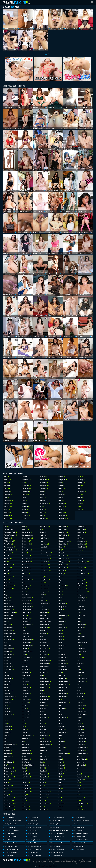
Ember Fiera (27, 672)
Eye (24, 723)
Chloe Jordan (27, 562)
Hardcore (45, 480)
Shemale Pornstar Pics (45, 866)
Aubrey (7, 661)
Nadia (61, 625)
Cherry (25, 553)
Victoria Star (81, 744)
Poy (61, 801)
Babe (7, 489)
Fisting (25, 510)
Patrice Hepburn (64, 753)
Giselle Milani (27, 750)
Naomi (61, 643)
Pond (61, 792)
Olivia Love (63, 729)
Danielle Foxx (27, 619)
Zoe (79, 801)
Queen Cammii (82, 526)
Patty (61, 756)
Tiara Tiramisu (82, 672)
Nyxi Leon (62, 726)
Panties (62, 477)
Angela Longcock (10, 607)
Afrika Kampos (9, 541)
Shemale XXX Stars (13, 830)
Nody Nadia (63, 708)
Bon (6, 759)
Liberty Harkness (46, 744)
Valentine (80, 708)
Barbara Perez (9, 714)
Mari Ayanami (64, 532)
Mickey (61, 577)
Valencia (80, 702)
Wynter (79, 774)
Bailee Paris (8, 693)
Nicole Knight (63, 678)
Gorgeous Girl (27, 753)
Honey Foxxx (27, 798)
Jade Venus (45, 538)
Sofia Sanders (81, 625)
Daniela (25, 616)
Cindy (25, 577)
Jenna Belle (45, 562)
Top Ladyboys (80, 827)
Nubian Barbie (64, 717)
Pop (61, 798)
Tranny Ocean (57, 824)
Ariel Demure (9, 640)
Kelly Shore (45, 655)
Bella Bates (8, 726)
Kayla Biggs (45, 643)
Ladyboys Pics (80, 824)
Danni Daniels (27, 622)
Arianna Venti (9, 637)
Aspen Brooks (9, 655)
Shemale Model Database (15, 821)
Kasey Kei (44, 634)
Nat (60, 652)
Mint (61, 601)
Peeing (61, 486)
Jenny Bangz (45, 580)
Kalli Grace (44, 616)
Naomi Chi (62, 646)
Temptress (80, 664)
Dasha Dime (26, 634)
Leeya (43, 723)
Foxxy (25, 729)
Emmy (25, 684)
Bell (6, 720)
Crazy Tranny (34, 821)
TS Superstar (34, 818)
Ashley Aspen (9, 646)
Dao (24, 628)
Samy (79, 553)
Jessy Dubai (45, 592)
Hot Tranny (33, 830)
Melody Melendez (64, 562)
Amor (7, 592)
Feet (24, 501)
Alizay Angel (9, 571)
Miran (61, 610)
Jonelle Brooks (46, 604)
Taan (79, 655)
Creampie (26, 480)
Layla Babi (44, 714)
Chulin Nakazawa (28, 571)
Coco (25, 592)
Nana (61, 634)
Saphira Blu (81, 559)
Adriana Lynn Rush (10, 532)
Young (80, 510)
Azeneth (8, 684)
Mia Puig (62, 574)
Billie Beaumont (9, 747)
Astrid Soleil (8, 658)
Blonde (7, 513)
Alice (6, 562)
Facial (25, 498)
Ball (6, 705)
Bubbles (7, 780)
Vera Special (81, 735)
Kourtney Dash (46, 699)
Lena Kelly (44, 729)
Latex (43, 492)
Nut (60, 720)
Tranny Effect (34, 843)
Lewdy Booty (45, 735)
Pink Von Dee (63, 780)
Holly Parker (27, 789)
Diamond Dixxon (28, 640)
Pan (60, 738)
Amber (7, 580)
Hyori (25, 801)
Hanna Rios (26, 774)
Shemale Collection (36, 849)
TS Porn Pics (11, 840)
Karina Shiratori (46, 625)
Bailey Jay (8, 699)
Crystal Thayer (27, 598)
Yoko (79, 786)
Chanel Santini (27, 544)
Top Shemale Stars (13, 824)
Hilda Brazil (26, 783)
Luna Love (44, 789)
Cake (6, 789)
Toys (80, 495)
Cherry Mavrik (27, 559)
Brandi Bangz (9, 762)
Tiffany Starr (82, 681)
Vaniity (80, 717)
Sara (79, 565)
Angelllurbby (9, 619)
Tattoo (80, 486)
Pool (61, 492)
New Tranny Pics (12, 853)
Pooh (61, 795)
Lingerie (44, 501)
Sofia (79, 622)
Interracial (45, 486)
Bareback (8, 492)
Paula (61, 759)
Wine (79, 768)
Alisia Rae (8, 568)
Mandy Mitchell (46, 804)
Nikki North (63, 690)
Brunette (26, 477)
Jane (42, 541)
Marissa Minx (63, 544)
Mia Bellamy (63, 565)
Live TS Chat (79, 846)
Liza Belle (44, 771)
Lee (42, 720)
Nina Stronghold (64, 702)
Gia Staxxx (26, 738)
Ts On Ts (80, 498)
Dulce (25, 664)
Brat (6, 765)
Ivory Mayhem (45, 526)
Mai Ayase (44, 798)
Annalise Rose (9, 631)
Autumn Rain (9, 669)
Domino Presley (28, 652)
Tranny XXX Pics (12, 846)
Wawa (79, 756)
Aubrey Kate (9, 664)
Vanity (79, 720)
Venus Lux (81, 729)
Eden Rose (26, 666)
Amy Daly (8, 598)
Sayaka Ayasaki (82, 583)
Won (79, 771)
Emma (25, 678)
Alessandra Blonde (11, 550)
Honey (25, 795)
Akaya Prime (9, 544)
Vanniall (80, 723)
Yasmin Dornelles (83, 777)
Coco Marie (26, 595)
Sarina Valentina (83, 574)
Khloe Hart (44, 669)
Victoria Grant (82, 741)
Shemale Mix (57, 827)
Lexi (42, 738)
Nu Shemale (34, 833)
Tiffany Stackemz (83, 678)
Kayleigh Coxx (45, 646)
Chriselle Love (27, 565)
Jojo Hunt (44, 601)
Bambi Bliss (8, 711)
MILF (43, 507)
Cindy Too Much (27, 580)
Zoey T (80, 807)
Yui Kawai (80, 789)
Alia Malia (8, 559)
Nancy (61, 637)
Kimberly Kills (45, 687)
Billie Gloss (8, 750)
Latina (43, 495)
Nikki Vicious (63, 696)
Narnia (61, 649)
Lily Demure (45, 756)
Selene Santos (82, 589)
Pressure (62, 804)
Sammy (80, 550)
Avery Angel (9, 678)
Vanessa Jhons (82, 714)
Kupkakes (44, 702)
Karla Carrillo (45, 628)
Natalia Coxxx (63, 658)
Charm (25, 547)
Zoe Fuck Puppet (83, 804)
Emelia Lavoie (27, 675)
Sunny (79, 640)
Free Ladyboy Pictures (82, 843)
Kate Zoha (44, 640)
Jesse (43, 583)
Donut (25, 655)
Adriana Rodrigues (10, 535)
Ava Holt (7, 675)
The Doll (80, 666)
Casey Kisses (27, 532)
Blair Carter (8, 753)
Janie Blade (45, 547)
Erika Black (26, 690)
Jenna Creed (45, 565)
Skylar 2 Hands (82, 616)
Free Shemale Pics (58, 843)
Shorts (61, 510)
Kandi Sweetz (45, 619)
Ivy (42, 529)
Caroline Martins (9, 807)
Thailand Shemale (58, 856)
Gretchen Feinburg (28, 765)
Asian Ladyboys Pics (82, 833)
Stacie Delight (81, 637)
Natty (61, 672)
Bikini (7, 510)
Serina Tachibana (83, 592)
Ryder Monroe (82, 544)
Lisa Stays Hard (46, 765)
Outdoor (44, 519)
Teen (79, 489)
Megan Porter (63, 553)
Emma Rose (27, 681)
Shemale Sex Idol (58, 853)
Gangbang (26, 516)
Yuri (78, 795)
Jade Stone (45, 535)
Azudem (7, 687)
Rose (79, 535)
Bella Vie (7, 735)
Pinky (61, 783)
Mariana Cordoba (65, 541)
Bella (6, 723)
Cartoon (25, 529)
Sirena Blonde (81, 610)
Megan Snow (63, 556)
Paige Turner (63, 732)
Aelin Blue (8, 538)
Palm (61, 735)
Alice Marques (9, 565)
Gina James (26, 747)
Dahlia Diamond (27, 610)
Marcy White (63, 529)
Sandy (79, 556)
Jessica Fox (45, 586)
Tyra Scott (81, 699)
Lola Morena (45, 774)
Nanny (61, 640)
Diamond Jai (26, 643)
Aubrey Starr (9, 666)
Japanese (45, 489)
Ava (6, 672)
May (61, 550)
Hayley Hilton (27, 777)
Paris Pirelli (62, 747)
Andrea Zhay (8, 604)
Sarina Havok (81, 571)
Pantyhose (63, 480)
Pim (60, 777)
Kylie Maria (44, 705)
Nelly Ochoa (63, 675)
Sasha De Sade (82, 577)
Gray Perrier (27, 762)
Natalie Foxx (63, 661)
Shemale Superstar (36, 856)
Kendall (43, 658)
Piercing (62, 489)
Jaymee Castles (46, 559)
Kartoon (44, 631)
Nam (61, 631)
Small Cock (63, 516)
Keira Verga (45, 649)
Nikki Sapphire (63, 693)
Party (61, 483)
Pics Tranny (10, 856)
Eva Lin (25, 708)
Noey (61, 711)
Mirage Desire (63, 607)
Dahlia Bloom (27, 604)
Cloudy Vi (26, 589)
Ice (24, 804)
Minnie (61, 598)
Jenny (43, 577)
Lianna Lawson (46, 741)
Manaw (43, 801)
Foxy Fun (26, 732)
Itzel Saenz (26, 807)
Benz (7, 741)
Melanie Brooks (64, 559)
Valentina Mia (82, 705)
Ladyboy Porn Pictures (82, 821)
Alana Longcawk (10, 547)
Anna (7, 622)
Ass (7, 483)
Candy (7, 795)
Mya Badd (62, 622)
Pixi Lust (61, 786)
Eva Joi (25, 705)
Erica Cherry (27, 687)
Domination (27, 492)
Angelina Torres (10, 616)
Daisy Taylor (27, 613)
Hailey (25, 771)
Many (43, 807)
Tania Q (80, 658)
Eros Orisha (26, 699)
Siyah (79, 613)
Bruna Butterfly (10, 777)
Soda (79, 619)
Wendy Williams (82, 759)
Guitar (25, 768)
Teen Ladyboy (80, 849)
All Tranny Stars (80, 818)
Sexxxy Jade (81, 595)
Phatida (61, 774)
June (42, 607)
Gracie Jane (27, 759)
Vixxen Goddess (82, 753)
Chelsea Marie (27, 550)
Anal (7, 477)
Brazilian (8, 519)
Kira (42, 690)
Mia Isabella (63, 568)
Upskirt (80, 504)
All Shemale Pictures (13, 849)
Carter (25, 526)
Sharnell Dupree (82, 598)
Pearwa (62, 768)
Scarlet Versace (82, 586)
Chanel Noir (26, 541)
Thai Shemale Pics (58, 833)
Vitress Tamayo (83, 747)
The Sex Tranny (80, 837)
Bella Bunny (8, 729)
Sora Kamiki (81, 628)
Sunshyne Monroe (83, 643)
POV (61, 501)
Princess (62, 807)
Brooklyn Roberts (10, 771)
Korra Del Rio (45, 696)
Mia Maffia (62, 571)
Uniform (80, 501)
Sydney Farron (81, 649)
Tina (79, 684)
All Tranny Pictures (58, 837)
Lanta (43, 711)
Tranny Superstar (35, 840)
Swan (79, 646)
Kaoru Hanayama (46, 622)
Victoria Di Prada (82, 738)
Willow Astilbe (81, 765)
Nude (43, 510)
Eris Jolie (26, 696)
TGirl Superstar (57, 846)
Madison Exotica (46, 792)
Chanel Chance (28, 538)
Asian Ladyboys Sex (82, 840)
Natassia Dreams (65, 669)
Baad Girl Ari (9, 690)
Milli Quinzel (63, 589)
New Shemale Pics (35, 827)
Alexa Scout (9, 553)
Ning (60, 705)
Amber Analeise (9, 586)
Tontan (79, 690)
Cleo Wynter (27, 586)
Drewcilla (26, 661)
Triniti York (80, 696)
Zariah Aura (81, 798)
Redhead (62, 504)
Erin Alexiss (26, 693)
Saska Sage (81, 580)
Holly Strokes (27, 792)
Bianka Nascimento (11, 744)
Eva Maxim (26, 711)
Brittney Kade (9, 768)
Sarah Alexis (81, 568)
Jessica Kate (45, 589)
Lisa (42, 762)
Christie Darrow (27, 568)
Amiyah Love (9, 589)
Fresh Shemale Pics (36, 846)
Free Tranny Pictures (36, 824)
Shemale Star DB (12, 837)
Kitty (43, 693)
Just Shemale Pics (58, 818)
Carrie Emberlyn (9, 810)
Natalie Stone (63, 666)
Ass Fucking (9, 486)
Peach (61, 762)
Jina (42, 598)
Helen (25, 780)
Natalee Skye (63, 655)
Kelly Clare (45, 652)
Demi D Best (27, 637)
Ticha (79, 675)
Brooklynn (8, 774)
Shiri (79, 604)
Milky (61, 583)
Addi (6, 526)
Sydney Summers (82, 652)
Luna (43, 786)
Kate (42, 637)
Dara (24, 631)
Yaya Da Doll (81, 780)
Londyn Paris (45, 777)
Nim (61, 699)
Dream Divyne (27, 658)
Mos (61, 619)
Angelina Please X (10, 613)
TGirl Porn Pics (57, 840)
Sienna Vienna (81, 607)
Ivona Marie (27, 810)
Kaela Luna (45, 613)
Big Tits (8, 507)
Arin (6, 643)
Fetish (25, 504)
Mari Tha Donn (64, 535)
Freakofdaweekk (28, 735)
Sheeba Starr (82, 601)
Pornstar (62, 495)
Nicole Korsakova (64, 681)
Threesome (81, 492)
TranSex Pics (11, 833)
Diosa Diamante (27, 646)
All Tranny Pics (11, 827)
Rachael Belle (82, 529)
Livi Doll (43, 768)
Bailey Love (8, 702)
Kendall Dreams (46, 661)
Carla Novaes (9, 801)
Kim (42, 675)
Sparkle (79, 631)
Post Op (62, 498)
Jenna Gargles (46, 568)
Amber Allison (9, 583)
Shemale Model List (13, 843)
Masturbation (46, 504)
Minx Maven (63, 604)
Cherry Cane (26, 556)
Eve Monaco (27, 717)
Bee (6, 717)
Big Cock (8, 504)
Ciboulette (26, 574)
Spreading (81, 480)
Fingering (26, 507)
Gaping (26, 519)
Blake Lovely (9, 756)
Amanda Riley (9, 577)
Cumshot (27, 486)
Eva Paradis (27, 714)
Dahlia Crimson (28, 607)
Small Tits (63, 519)
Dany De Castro (28, 625)
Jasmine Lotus (46, 556)
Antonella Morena (10, 634)
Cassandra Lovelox (28, 535)
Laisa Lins (44, 708)
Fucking (26, 513)
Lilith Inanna (45, 750)
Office (43, 513)
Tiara (79, 669)
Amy (6, 595)
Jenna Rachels (46, 571)
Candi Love (8, 792)
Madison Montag (46, 795)
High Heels (44, 483)
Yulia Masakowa (82, 792)
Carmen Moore (10, 804)
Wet (79, 507)
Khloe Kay (44, 672)
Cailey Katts (8, 786)
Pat (60, 750)
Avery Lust (8, 681)
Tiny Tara (80, 687)
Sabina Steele (82, 547)
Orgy (43, 516)
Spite (79, 634)
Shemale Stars (57, 821)
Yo (79, 783)
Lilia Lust (44, 747)
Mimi (61, 592)
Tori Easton (81, 693)
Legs (43, 498)
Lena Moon (44, 732)
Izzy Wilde (44, 532)
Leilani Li (44, 726)
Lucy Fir (43, 783)
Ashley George (10, 649)
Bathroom (8, 495)
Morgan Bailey (64, 616)
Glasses (44, 477)
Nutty (61, 723)
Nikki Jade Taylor (64, 687)
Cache (7, 783)
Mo (60, 613)
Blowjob (8, 516)
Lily (42, 753)
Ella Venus (26, 669)
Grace (25, 756)
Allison (7, 574)
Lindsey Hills (45, 759)
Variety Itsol (81, 726)
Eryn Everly (26, 702)
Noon (61, 714)
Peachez (62, 765)
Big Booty (9, 501)
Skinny (62, 513)
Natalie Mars (63, 664)
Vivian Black (81, 750)
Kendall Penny (45, 664)
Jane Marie (45, 544)
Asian (7, 480)
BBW (7, 498)
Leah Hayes (45, 717)
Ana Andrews (9, 601)
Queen (61, 810)
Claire (25, 583)
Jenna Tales (45, 574)
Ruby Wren (80, 538)
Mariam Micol (63, 538)
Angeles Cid (9, 610)
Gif (24, 741)
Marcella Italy (63, 526)
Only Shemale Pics (58, 849)
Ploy (61, 789)
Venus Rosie (81, 732)
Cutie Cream (26, 601)
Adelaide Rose (9, 529)
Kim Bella (44, 678)
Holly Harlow (27, 786)
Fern (24, 726)
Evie (24, 720)
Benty (6, 738)
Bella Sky (8, 732)
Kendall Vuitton (45, 666)
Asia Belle (8, 652)
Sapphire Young (83, 562)
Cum (25, 483)
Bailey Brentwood (10, 696)
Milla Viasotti (63, 586)
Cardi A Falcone (10, 798)
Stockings (81, 483)
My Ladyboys (34, 853)
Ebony (26, 495)
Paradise (62, 741)
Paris (61, 744)
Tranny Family (11, 818)
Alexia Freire (8, 556)
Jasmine (44, 550)
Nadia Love (63, 628)
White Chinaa (81, 762)
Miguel (61, 580)
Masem (62, 547)
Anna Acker (8, 625)
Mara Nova (44, 810)
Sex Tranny (33, 837)
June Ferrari (44, 610)
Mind (61, 595)
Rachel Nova (81, 532)
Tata (79, 661)
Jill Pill (43, 595)
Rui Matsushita (82, 541)
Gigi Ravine (26, 744)
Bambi (7, 708)
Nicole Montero (64, 684)
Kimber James (46, 681)
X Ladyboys (79, 830)
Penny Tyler (63, 771)
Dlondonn (26, 649)
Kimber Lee (45, 684)
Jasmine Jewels (46, 553)
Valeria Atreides (82, 711)
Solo (80, 477)
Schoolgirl (62, 507)
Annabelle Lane (10, 628)
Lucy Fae (43, 780)
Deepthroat (26, 489)
